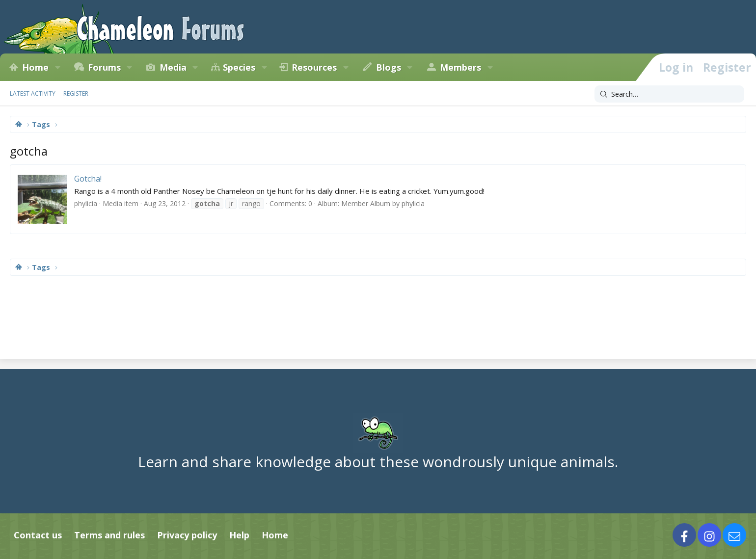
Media (173, 67)
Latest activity (33, 93)
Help (239, 535)
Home (35, 67)
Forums (104, 67)
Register (76, 93)
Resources (314, 67)
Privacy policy (187, 535)
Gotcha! (88, 179)
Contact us (38, 535)
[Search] (669, 94)
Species (239, 67)
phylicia (86, 203)
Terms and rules (109, 535)
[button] (57, 67)
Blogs (389, 67)
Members (460, 67)
